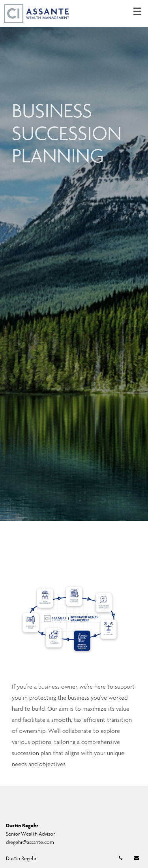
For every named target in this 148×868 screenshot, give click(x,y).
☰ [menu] (137, 12)
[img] (74, 260)
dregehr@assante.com (30, 842)
